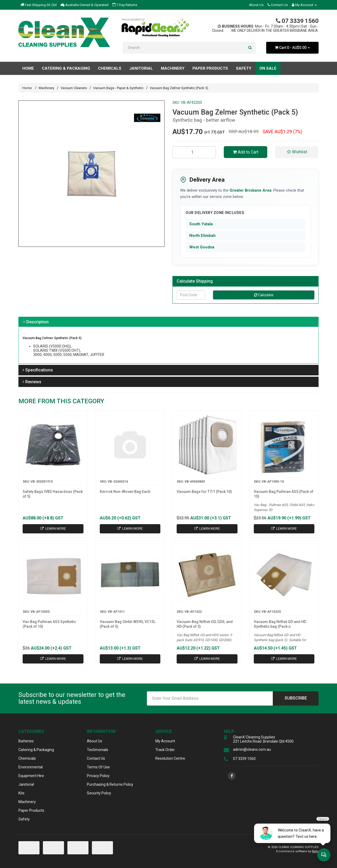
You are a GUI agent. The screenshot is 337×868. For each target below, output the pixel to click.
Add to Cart (246, 152)
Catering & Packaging (36, 750)
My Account (165, 741)
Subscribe (296, 698)
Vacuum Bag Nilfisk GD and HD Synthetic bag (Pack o (280, 624)
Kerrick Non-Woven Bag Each (125, 492)
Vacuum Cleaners (74, 88)
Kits (21, 793)
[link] (232, 776)
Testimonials (98, 750)
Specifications (38, 370)
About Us (256, 5)
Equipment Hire (31, 776)
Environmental (31, 767)
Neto (315, 851)
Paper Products (31, 810)
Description (36, 322)
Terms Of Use (98, 767)
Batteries (26, 741)
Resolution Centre (170, 758)
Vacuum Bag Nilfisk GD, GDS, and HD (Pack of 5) (205, 624)
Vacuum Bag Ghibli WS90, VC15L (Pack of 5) (128, 624)
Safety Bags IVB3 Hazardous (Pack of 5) (53, 494)
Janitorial (26, 784)
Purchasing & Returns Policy (110, 784)
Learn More (53, 529)
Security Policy (99, 793)
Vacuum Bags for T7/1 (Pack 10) (204, 492)
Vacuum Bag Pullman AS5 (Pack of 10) (284, 494)
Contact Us (278, 5)
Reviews (32, 382)
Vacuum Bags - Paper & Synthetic (118, 88)
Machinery (46, 88)
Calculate (264, 295)
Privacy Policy (98, 776)
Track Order (165, 750)
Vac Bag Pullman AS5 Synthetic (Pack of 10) (49, 624)
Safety (24, 819)
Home (28, 68)
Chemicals (27, 758)
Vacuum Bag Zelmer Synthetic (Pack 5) (179, 88)
